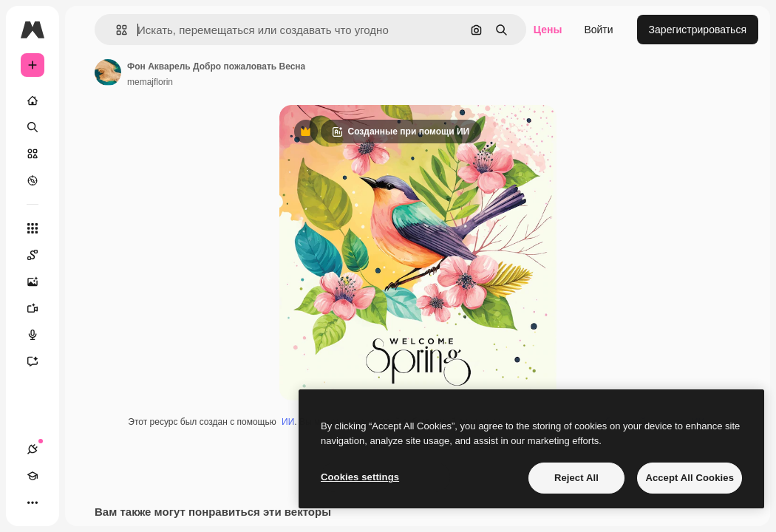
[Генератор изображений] (40, 282)
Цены (548, 30)
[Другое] (33, 502)
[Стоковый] (33, 154)
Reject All (576, 478)
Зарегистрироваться (698, 30)
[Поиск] (33, 127)
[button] (116, 30)
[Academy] (33, 476)
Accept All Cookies (690, 478)
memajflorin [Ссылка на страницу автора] (150, 82)
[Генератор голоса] (40, 335)
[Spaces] (40, 255)
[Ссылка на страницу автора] (108, 72)
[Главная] (33, 100)
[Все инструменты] (33, 228)
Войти (598, 30)
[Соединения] (33, 449)
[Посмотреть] (33, 180)
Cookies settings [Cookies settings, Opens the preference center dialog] (360, 477)
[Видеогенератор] (40, 308)
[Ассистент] (40, 361)
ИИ (288, 422)
